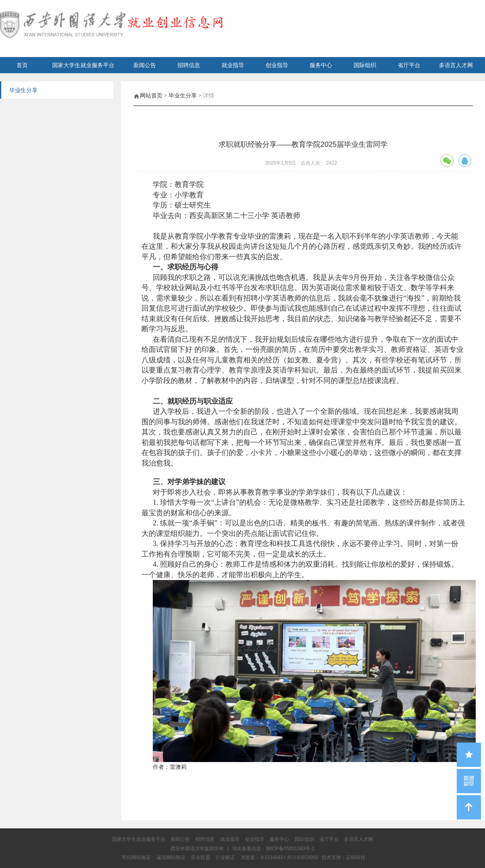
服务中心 (321, 65)
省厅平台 (409, 65)
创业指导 (277, 65)
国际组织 (365, 65)
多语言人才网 (456, 65)
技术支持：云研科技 (344, 857)
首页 (22, 65)
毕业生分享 (183, 95)
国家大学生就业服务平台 (83, 65)
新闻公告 (145, 65)
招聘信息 (189, 65)
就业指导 (233, 65)
